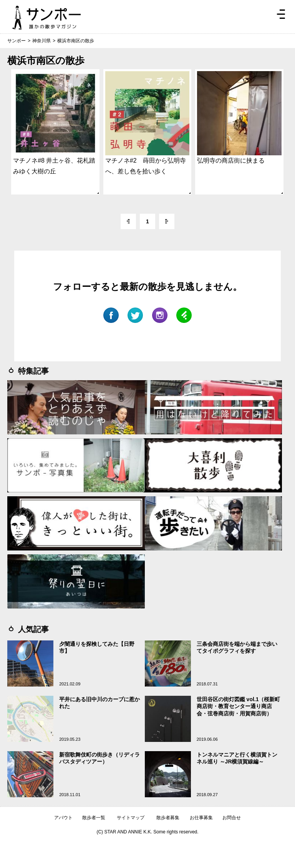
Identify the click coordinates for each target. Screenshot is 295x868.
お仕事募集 (201, 818)
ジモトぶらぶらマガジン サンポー (46, 18)
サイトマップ (131, 818)
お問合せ (232, 818)
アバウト (63, 818)
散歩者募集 (168, 818)
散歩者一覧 (94, 818)
